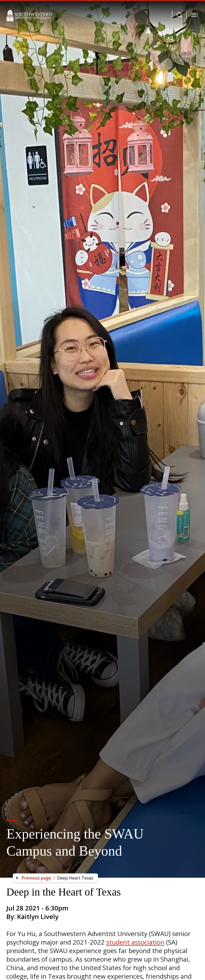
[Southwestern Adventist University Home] (29, 15)
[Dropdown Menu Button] (179, 15)
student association (135, 942)
